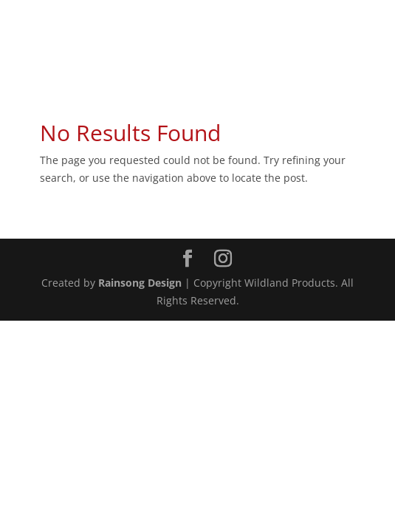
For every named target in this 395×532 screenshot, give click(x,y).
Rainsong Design (140, 283)
